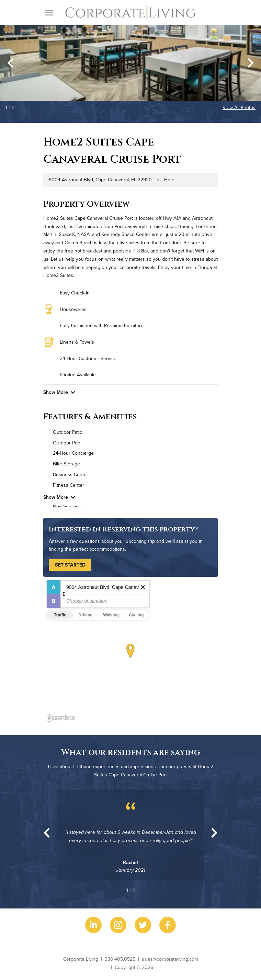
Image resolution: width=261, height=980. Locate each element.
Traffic (60, 615)
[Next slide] (251, 63)
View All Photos (239, 107)
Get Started (70, 565)
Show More (59, 392)
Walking (111, 615)
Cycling (136, 615)
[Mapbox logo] (60, 718)
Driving (85, 615)
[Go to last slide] (10, 63)
